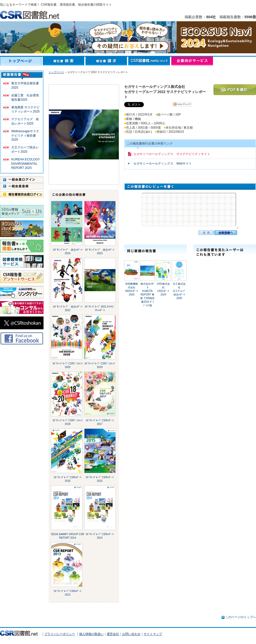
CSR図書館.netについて (150, 61)
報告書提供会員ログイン (22, 194)
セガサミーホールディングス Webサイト (163, 163)
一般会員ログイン (22, 179)
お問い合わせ (131, 634)
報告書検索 (64, 61)
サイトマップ (153, 634)
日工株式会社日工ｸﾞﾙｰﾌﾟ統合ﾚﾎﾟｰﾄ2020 (179, 291)
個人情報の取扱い (91, 634)
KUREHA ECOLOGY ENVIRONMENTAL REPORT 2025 (26, 164)
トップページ (21, 61)
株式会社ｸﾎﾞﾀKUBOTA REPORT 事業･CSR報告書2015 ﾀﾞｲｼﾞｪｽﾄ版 (147, 295)
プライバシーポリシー (60, 634)
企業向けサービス (192, 61)
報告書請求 (107, 61)
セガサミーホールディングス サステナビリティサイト (172, 154)
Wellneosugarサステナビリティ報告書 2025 (25, 136)
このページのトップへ (241, 617)
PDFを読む (235, 90)
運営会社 (113, 634)
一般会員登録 (22, 186)
